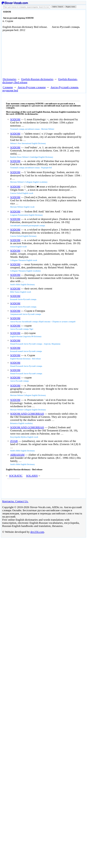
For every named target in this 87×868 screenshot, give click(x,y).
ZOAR (14, 441)
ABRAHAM (17, 455)
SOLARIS (32, 476)
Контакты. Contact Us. (15, 501)
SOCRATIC (16, 476)
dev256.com (37, 532)
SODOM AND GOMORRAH (27, 414)
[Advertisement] (29, 54)
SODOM (15, 119)
